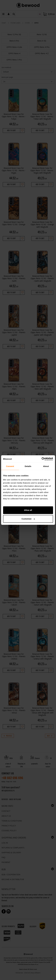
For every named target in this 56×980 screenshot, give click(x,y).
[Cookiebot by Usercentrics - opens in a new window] (42, 459)
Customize (28, 519)
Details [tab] (28, 466)
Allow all (28, 510)
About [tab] (46, 466)
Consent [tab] (10, 466)
